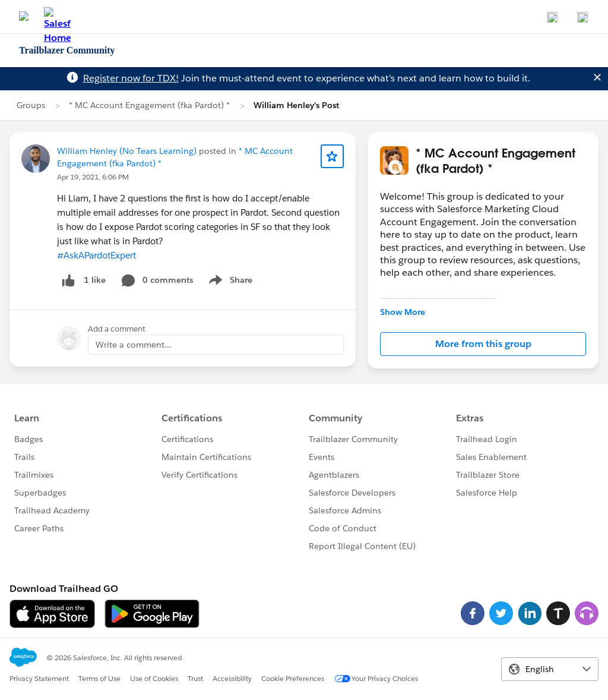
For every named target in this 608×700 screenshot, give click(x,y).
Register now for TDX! (131, 78)
